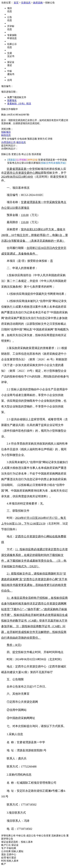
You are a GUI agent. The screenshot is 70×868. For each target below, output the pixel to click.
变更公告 (16, 154)
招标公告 (6, 154)
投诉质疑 (36, 154)
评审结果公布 (8, 836)
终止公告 (26, 154)
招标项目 (6, 132)
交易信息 (26, 3)
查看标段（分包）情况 (19, 104)
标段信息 (6, 135)
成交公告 (31, 836)
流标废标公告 (59, 836)
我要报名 (12, 100)
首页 (16, 3)
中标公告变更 (44, 836)
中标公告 (21, 836)
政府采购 (38, 3)
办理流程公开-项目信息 (14, 142)
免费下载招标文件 (17, 97)
